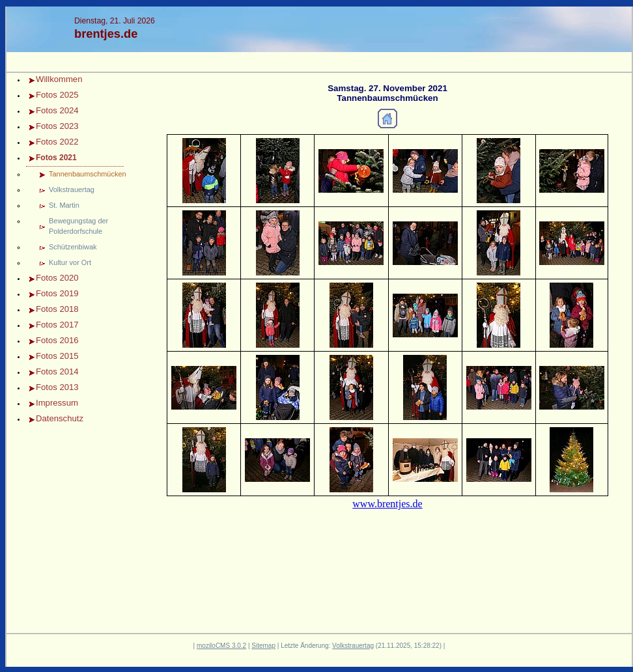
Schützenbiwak (73, 247)
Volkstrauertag (72, 189)
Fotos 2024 (57, 110)
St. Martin (64, 205)
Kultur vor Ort (70, 262)
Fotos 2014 (57, 371)
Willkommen (59, 79)
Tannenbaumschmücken (86, 174)
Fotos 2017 (57, 325)
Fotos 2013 (57, 387)
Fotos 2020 (57, 278)
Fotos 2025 (57, 95)
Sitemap (263, 646)
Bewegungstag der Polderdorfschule (78, 226)
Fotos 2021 (56, 158)
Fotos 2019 (57, 293)
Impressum (57, 403)
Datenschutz (60, 418)
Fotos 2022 (57, 142)
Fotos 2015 (57, 356)
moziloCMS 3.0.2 (221, 646)
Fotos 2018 (57, 309)
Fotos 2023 (57, 126)
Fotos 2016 (57, 340)
